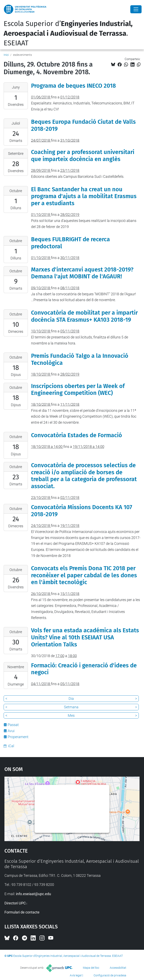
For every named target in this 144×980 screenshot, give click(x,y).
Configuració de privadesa (110, 975)
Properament (18, 737)
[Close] (136, 9)
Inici (6, 55)
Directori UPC (15, 903)
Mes (71, 715)
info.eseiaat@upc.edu (33, 894)
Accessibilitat (118, 968)
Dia (71, 699)
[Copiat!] (139, 65)
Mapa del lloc (91, 968)
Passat (13, 725)
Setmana (71, 707)
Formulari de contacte (22, 912)
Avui (11, 731)
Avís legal (76, 975)
